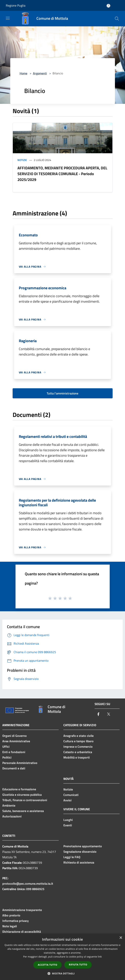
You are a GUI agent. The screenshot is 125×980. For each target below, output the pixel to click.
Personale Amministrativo (20, 763)
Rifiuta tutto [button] (78, 965)
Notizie (22, 160)
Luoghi (68, 820)
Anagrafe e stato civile (78, 736)
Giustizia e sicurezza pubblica (22, 795)
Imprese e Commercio (78, 747)
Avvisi (67, 800)
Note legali (10, 926)
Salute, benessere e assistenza (23, 811)
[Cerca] (117, 19)
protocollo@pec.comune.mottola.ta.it (28, 884)
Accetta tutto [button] (47, 965)
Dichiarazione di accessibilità (22, 932)
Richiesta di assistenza (79, 862)
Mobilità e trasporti (77, 757)
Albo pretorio (11, 915)
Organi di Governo (15, 736)
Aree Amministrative (16, 741)
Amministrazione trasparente (22, 910)
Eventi (68, 825)
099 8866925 (35, 889)
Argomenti (40, 73)
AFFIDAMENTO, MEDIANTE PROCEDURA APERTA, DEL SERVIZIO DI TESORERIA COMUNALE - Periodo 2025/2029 (62, 174)
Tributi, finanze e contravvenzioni (25, 800)
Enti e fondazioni (14, 752)
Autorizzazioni (12, 816)
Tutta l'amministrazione (63, 393)
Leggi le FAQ (72, 857)
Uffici (6, 747)
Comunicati (71, 795)
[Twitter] (109, 714)
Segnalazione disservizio (80, 852)
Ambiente (9, 805)
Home (23, 73)
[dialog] (63, 957)
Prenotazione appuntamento (83, 846)
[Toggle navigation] (8, 18)
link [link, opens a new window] (100, 957)
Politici (7, 757)
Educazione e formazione (19, 789)
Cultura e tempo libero (78, 741)
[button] (63, 973)
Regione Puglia (16, 5)
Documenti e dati (14, 768)
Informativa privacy (16, 921)
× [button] (121, 938)
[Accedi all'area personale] (108, 6)
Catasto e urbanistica (78, 752)
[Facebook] (98, 714)
